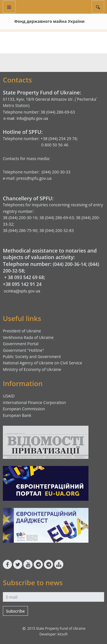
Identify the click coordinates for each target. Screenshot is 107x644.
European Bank (17, 415)
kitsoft (63, 634)
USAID (9, 396)
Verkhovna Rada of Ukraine (28, 337)
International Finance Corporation (34, 402)
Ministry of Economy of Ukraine (32, 369)
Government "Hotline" (23, 350)
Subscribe (15, 611)
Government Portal (21, 344)
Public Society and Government (32, 357)
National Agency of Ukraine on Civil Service (43, 363)
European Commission (24, 409)
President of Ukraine (22, 331)
